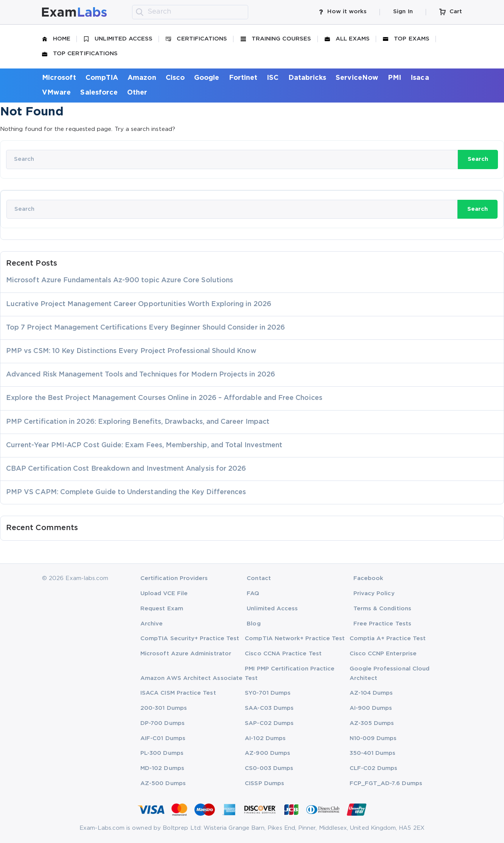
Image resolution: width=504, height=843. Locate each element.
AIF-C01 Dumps (163, 738)
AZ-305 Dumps (372, 723)
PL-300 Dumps (162, 753)
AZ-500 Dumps (163, 783)
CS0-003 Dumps (269, 768)
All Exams (347, 39)
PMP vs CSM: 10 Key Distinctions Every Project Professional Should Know (131, 351)
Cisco (175, 78)
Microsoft (59, 78)
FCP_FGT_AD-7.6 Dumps (386, 783)
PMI (394, 78)
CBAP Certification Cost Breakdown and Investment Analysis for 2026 (126, 469)
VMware (56, 93)
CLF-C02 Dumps (374, 768)
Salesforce (99, 93)
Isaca (420, 78)
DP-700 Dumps (163, 723)
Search (478, 159)
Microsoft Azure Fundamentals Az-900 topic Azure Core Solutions (120, 280)
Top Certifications (80, 54)
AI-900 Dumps (371, 708)
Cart (451, 12)
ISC (273, 78)
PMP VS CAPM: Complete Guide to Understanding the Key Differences (126, 492)
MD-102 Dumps (162, 768)
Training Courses (276, 39)
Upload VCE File (164, 593)
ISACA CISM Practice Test (178, 693)
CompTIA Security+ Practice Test (190, 638)
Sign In (403, 12)
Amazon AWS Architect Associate (191, 678)
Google (207, 78)
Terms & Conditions (382, 609)
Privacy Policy (374, 593)
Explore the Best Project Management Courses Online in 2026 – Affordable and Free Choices (164, 398)
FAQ (253, 593)
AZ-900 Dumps (268, 753)
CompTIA (102, 78)
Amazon (142, 78)
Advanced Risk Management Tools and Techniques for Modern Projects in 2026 (141, 375)
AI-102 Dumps (265, 738)
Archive (152, 624)
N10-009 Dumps (373, 738)
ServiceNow (357, 78)
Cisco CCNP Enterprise (383, 654)
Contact (259, 578)
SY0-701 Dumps (268, 693)
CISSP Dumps (264, 783)
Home (56, 39)
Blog (254, 624)
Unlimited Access (118, 39)
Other (137, 93)
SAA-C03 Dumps (269, 708)
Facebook (369, 578)
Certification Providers (174, 578)
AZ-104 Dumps (371, 693)
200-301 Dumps (164, 708)
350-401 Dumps (373, 753)
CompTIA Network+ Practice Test (295, 638)
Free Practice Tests (382, 624)
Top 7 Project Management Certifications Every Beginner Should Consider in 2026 (145, 328)
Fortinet (243, 78)
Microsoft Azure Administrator (186, 654)
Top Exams (406, 39)
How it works (343, 12)
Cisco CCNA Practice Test (283, 654)
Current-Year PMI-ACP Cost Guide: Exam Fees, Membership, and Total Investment (144, 445)
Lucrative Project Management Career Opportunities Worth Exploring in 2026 (139, 304)
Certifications (196, 39)
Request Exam (162, 609)
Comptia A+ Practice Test (388, 638)
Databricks (307, 78)
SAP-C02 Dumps (269, 723)
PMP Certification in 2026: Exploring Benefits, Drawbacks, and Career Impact (138, 422)
